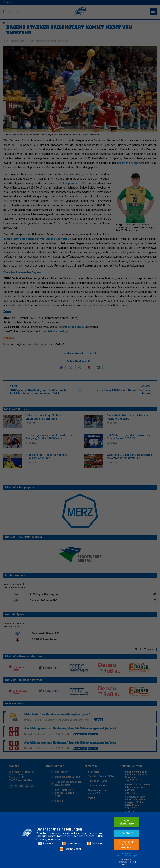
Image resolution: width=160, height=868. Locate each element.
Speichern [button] (126, 860)
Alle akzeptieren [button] (127, 849)
